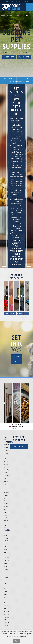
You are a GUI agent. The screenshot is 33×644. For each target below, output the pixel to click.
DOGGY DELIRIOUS (6, 540)
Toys (5, 509)
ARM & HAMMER (6, 621)
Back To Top (19, 446)
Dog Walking (6, 460)
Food (5, 473)
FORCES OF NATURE (6, 555)
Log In (7, 1)
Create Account (17, 1)
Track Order (28, 1)
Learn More (24, 57)
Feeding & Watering (6, 467)
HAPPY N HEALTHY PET (6, 582)
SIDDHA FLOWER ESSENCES (6, 611)
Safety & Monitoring (6, 505)
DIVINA (6, 600)
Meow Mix (5, 596)
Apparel (17, 16)
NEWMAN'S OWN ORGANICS (6, 563)
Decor (5, 456)
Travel (5, 515)
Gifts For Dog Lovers (6, 478)
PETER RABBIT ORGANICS (6, 547)
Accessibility (6, 16)
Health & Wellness (6, 490)
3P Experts (6, 604)
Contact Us (17, 359)
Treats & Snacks (6, 519)
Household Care (6, 497)
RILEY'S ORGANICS (6, 534)
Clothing (13, 314)
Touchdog (6, 617)
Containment (6, 453)
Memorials (6, 501)
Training (6, 512)
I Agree (17, 641)
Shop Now (9, 57)
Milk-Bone (5, 590)
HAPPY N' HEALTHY (6, 572)
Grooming (6, 484)
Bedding (25, 16)
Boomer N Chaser (6, 628)
